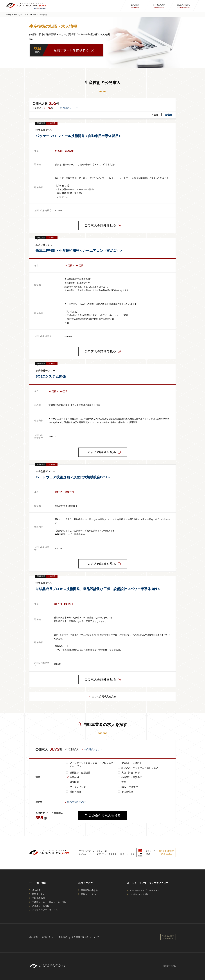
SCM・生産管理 (130, 787)
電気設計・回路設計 (132, 763)
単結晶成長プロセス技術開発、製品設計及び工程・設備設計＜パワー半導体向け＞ (98, 589)
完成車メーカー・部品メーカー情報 (49, 902)
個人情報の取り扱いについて (85, 937)
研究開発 (74, 782)
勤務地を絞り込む (76, 802)
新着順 (169, 115)
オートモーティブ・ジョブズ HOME (21, 15)
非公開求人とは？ (69, 108)
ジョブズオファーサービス (45, 910)
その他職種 (127, 792)
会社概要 (34, 937)
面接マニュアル (88, 894)
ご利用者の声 (38, 898)
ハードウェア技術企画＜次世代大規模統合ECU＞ (73, 477)
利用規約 (63, 937)
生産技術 (74, 777)
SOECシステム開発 (51, 376)
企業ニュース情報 (41, 906)
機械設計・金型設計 (80, 773)
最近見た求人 (38, 894)
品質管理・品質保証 (132, 777)
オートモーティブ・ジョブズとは (146, 890)
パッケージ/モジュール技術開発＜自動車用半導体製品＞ (79, 136)
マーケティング (78, 787)
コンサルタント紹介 (139, 894)
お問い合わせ (48, 937)
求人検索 (36, 890)
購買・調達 (75, 792)
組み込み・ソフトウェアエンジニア (140, 768)
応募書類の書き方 (89, 890)
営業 (124, 782)
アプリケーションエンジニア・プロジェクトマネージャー (93, 765)
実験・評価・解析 (131, 773)
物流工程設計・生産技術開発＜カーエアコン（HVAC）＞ (79, 251)
